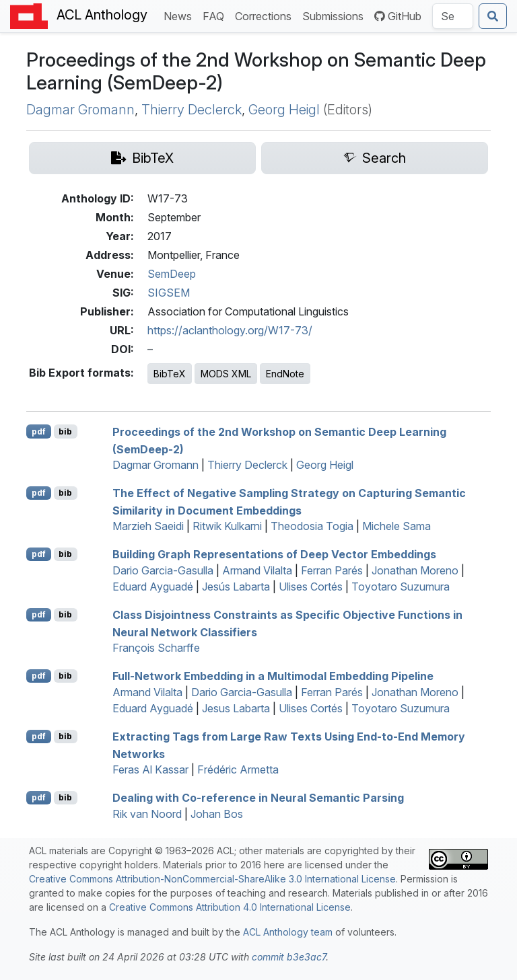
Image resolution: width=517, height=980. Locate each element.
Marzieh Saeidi (148, 526)
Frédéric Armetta (238, 769)
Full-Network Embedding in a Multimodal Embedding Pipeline (273, 676)
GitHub (398, 16)
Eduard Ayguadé (153, 587)
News (180, 15)
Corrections (266, 15)
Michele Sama (397, 526)
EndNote (285, 374)
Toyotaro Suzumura (401, 587)
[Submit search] (493, 16)
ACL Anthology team (288, 932)
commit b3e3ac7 (289, 957)
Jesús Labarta (236, 587)
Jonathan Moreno (415, 570)
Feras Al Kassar (150, 769)
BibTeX (170, 374)
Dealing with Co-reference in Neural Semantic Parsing (258, 798)
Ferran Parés (332, 570)
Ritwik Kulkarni (227, 526)
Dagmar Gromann (80, 110)
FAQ (216, 15)
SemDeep (172, 274)
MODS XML (226, 374)
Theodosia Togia (312, 526)
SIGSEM (169, 293)
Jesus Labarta (236, 708)
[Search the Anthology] (453, 16)
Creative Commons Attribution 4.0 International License (230, 907)
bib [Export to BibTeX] (65, 431)
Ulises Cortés (311, 587)
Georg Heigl (284, 110)
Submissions (336, 15)
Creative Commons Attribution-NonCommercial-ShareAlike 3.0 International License (212, 879)
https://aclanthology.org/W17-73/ (230, 330)
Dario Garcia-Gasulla (163, 570)
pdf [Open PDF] (39, 431)
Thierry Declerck (192, 110)
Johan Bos (217, 814)
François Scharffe (156, 648)
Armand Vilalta (257, 570)
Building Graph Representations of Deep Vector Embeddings (274, 554)
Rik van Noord (147, 814)
